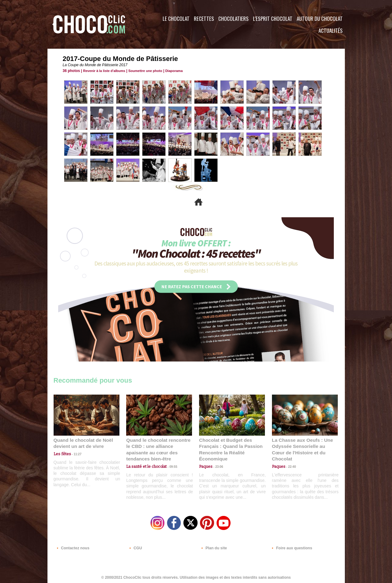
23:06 (217, 466)
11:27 (74, 454)
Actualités (331, 30)
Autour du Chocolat (320, 19)
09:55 (169, 459)
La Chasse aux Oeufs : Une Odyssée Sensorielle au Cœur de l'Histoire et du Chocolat (302, 446)
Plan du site (213, 546)
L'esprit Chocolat (273, 19)
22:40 (290, 459)
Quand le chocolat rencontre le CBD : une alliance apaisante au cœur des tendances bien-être (159, 446)
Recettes (204, 19)
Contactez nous (72, 546)
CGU (135, 546)
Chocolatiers (234, 19)
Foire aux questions (290, 546)
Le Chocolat (176, 19)
